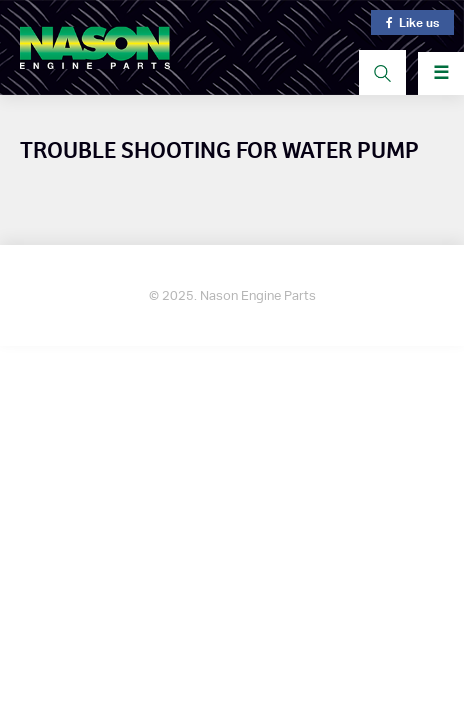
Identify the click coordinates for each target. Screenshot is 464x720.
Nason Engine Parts (95, 47)
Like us (412, 22)
